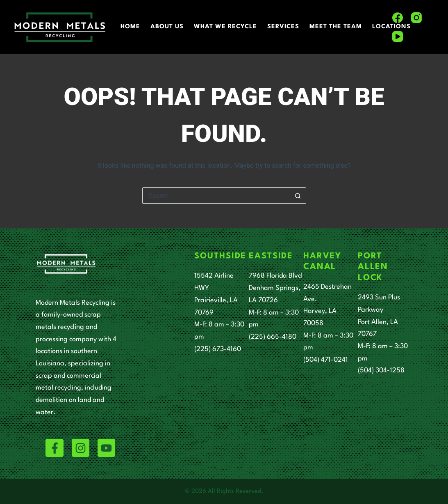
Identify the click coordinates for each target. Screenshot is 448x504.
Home (130, 27)
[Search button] (298, 196)
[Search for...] (216, 196)
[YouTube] (398, 36)
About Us (167, 27)
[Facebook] (398, 18)
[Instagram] (416, 18)
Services (283, 27)
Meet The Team (336, 27)
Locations (391, 27)
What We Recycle (225, 27)
